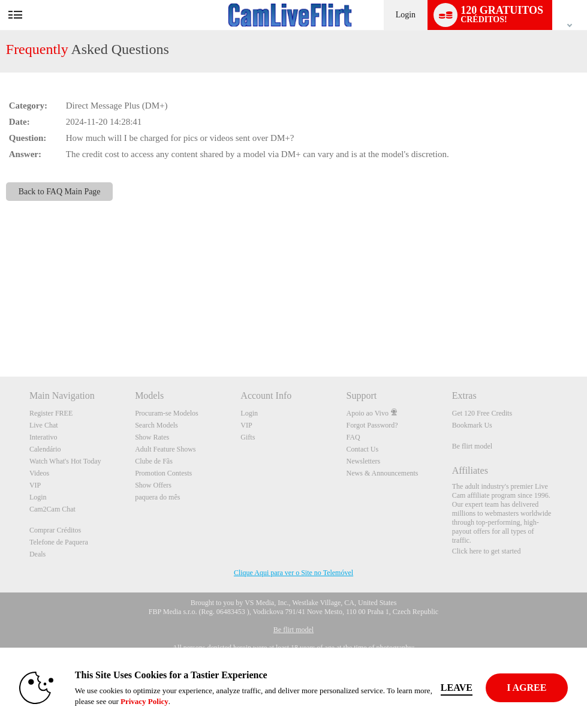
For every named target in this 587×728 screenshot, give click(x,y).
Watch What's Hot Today (65, 461)
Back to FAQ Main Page (60, 192)
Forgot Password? (372, 425)
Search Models (156, 425)
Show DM (0, 332)
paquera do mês (157, 497)
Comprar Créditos (55, 530)
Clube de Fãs (154, 461)
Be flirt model (472, 446)
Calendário (45, 449)
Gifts (248, 437)
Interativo (43, 437)
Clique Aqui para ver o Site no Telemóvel (293, 573)
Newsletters (364, 461)
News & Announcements (383, 473)
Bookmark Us (472, 425)
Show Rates (152, 437)
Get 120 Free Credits (482, 413)
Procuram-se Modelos (167, 413)
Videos (39, 473)
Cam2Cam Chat (52, 509)
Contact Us (363, 449)
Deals (37, 554)
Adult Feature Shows (165, 449)
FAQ (353, 437)
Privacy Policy (145, 701)
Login (406, 15)
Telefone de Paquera (59, 542)
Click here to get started (487, 551)
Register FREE (51, 413)
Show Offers (153, 485)
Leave (457, 688)
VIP (35, 485)
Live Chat (44, 425)
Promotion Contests (163, 473)
